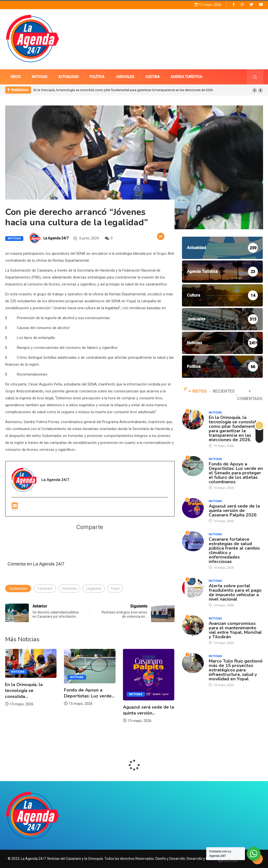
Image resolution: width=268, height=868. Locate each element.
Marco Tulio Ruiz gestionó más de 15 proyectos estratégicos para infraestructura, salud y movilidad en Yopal (236, 670)
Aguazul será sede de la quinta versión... (149, 710)
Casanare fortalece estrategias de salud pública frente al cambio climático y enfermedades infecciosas (234, 550)
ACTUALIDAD (68, 77)
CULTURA (152, 77)
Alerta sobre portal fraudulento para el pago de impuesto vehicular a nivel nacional (235, 592)
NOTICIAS (40, 77)
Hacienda (69, 588)
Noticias (14, 239)
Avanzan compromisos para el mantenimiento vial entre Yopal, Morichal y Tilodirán (235, 630)
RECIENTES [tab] (223, 391)
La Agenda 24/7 (56, 238)
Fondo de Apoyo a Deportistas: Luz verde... (89, 693)
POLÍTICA (97, 77)
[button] (255, 90)
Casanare (45, 588)
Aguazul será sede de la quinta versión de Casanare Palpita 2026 (234, 511)
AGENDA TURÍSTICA (186, 77)
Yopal (115, 588)
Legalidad (94, 588)
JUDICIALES (125, 77)
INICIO (16, 77)
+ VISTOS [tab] (196, 391)
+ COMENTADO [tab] (250, 395)
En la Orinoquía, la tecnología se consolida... (24, 690)
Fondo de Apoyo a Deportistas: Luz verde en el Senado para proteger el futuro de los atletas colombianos (236, 473)
